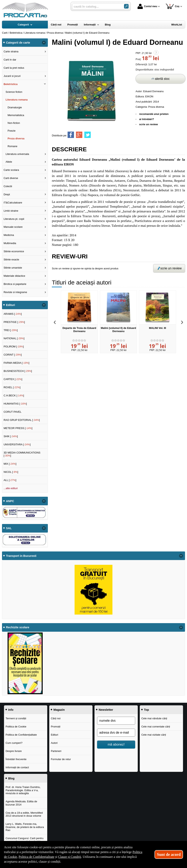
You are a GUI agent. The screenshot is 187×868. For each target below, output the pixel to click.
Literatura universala (17, 154)
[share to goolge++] (79, 135)
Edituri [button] (10, 305)
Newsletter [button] (106, 710)
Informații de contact (17, 767)
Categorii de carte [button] (18, 43)
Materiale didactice (14, 276)
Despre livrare (14, 751)
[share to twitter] (88, 135)
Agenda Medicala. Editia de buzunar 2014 (21, 803)
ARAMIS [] (13, 314)
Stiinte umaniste (13, 268)
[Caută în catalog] (126, 6)
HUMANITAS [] (15, 404)
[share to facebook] (71, 135)
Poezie (12, 131)
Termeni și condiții (16, 718)
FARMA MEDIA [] (16, 363)
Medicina (9, 235)
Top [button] (146, 710)
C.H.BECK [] (14, 395)
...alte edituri (11, 488)
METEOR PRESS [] (18, 428)
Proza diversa (156, 107)
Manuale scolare (13, 227)
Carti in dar (10, 60)
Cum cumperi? (14, 743)
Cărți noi (56, 718)
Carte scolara (11, 170)
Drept (7, 194)
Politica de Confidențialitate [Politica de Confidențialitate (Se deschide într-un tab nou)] (36, 857)
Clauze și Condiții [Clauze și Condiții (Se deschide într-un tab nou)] (70, 857)
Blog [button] (11, 778)
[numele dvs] (116, 721)
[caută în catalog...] (96, 6)
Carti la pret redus (14, 68)
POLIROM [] (14, 347)
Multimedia (10, 243)
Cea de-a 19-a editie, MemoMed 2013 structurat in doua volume (24, 814)
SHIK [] (11, 436)
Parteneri (56, 751)
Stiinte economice (14, 251)
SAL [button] (9, 528)
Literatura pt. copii (14, 219)
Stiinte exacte (11, 260)
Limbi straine (11, 211)
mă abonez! (116, 744)
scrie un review (149, 124)
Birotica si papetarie (15, 284)
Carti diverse (11, 178)
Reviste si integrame (15, 292)
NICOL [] (11, 472)
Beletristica (11, 84)
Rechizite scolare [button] (18, 627)
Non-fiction (14, 123)
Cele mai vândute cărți (154, 718)
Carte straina (11, 51)
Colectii (8, 186)
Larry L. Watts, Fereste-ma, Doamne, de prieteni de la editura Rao (25, 827)
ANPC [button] (10, 501)
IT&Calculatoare (13, 203)
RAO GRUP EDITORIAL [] (22, 420)
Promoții (56, 727)
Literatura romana (17, 100)
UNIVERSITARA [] (17, 444)
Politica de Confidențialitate (21, 735)
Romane (12, 146)
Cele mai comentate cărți (156, 727)
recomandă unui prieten (154, 114)
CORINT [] (13, 355)
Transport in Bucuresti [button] (21, 556)
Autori (54, 743)
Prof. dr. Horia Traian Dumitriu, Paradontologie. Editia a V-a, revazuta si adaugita (23, 790)
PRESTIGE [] (14, 322)
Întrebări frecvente (16, 759)
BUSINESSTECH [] (18, 371)
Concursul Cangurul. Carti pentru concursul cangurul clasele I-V (25, 840)
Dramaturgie (15, 107)
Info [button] (11, 710)
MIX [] (10, 464)
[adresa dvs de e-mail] (116, 733)
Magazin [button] (59, 710)
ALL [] (10, 480)
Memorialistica (16, 115)
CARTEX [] (13, 379)
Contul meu (147, 6)
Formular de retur (61, 759)
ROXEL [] (12, 387)
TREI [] (11, 330)
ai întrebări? (147, 119)
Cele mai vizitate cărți (154, 735)
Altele (9, 162)
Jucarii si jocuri (12, 76)
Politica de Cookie (16, 727)
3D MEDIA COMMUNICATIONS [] (22, 454)
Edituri (55, 735)
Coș (173, 6)
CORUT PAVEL (13, 412)
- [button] (44, 43)
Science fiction (14, 92)
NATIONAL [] (14, 338)
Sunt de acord (169, 854)
